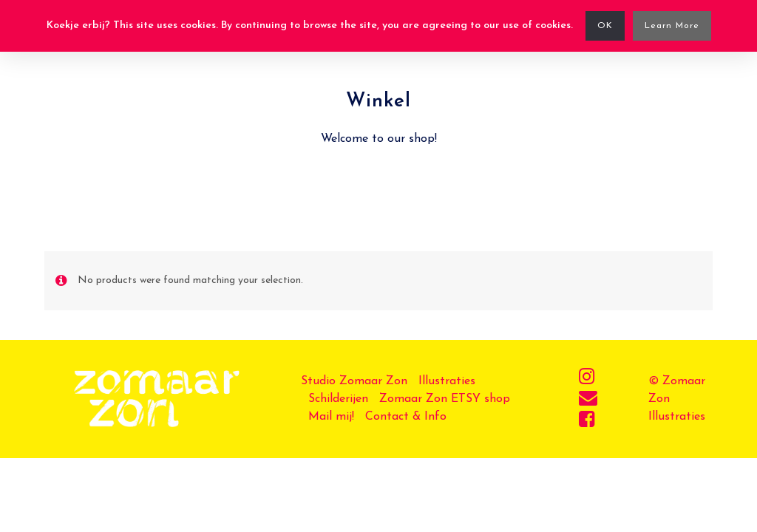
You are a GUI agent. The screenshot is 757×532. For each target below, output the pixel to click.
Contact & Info (406, 417)
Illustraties (447, 381)
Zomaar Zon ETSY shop (445, 399)
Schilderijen (338, 399)
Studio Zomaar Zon (354, 381)
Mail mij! (331, 417)
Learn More (672, 26)
